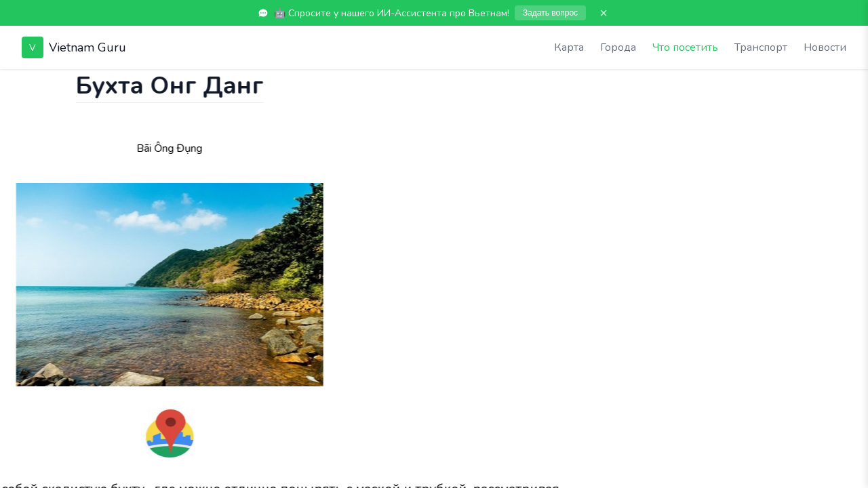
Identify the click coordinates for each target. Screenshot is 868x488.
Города (618, 47)
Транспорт (761, 47)
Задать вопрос (550, 13)
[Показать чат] (13, 83)
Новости (825, 47)
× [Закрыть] (604, 13)
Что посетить (685, 47)
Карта (569, 47)
